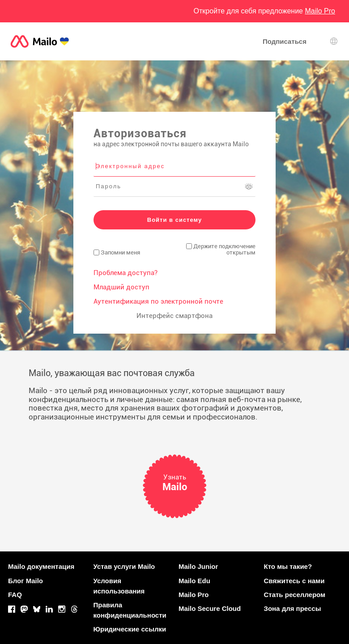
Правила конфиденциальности (130, 610)
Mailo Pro (194, 595)
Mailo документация (41, 566)
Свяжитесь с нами (294, 581)
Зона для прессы (293, 608)
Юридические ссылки (130, 629)
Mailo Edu (194, 581)
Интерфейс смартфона (174, 316)
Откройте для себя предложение (264, 11)
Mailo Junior (198, 566)
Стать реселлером (295, 595)
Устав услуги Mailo (124, 566)
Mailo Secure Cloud (210, 608)
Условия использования (119, 586)
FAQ (15, 595)
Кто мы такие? (288, 566)
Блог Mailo (26, 581)
